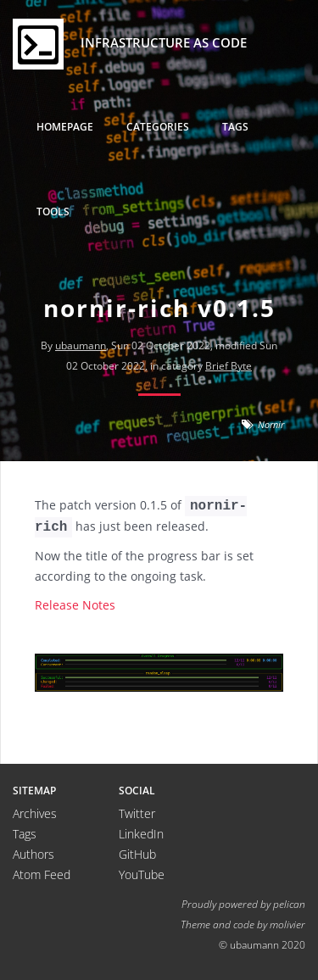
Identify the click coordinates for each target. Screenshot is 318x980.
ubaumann (81, 345)
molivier (287, 924)
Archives (35, 813)
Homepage (65, 127)
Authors (33, 854)
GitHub (137, 854)
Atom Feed (42, 874)
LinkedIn (141, 834)
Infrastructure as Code (130, 44)
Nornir (271, 424)
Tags (235, 127)
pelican (289, 904)
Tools (53, 212)
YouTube (142, 874)
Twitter (137, 813)
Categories (158, 127)
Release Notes (75, 605)
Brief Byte (229, 366)
